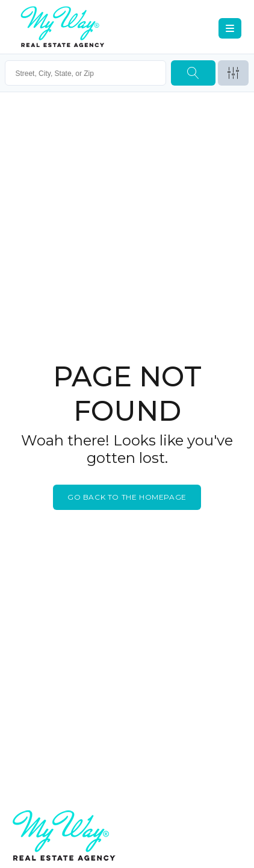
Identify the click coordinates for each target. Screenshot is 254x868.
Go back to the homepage (127, 497)
